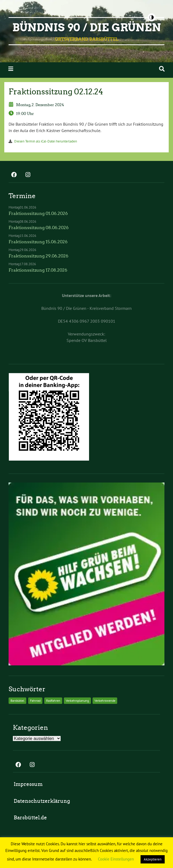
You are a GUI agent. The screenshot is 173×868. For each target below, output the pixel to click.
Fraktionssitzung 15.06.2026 (38, 242)
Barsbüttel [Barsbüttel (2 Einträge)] (17, 701)
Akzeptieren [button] (153, 859)
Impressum (28, 784)
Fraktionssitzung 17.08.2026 (38, 270)
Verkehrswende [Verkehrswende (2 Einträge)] (105, 701)
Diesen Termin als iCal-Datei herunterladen (46, 141)
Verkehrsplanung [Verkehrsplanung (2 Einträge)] (77, 701)
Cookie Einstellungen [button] (116, 859)
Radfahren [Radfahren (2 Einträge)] (53, 701)
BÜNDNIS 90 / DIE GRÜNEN (87, 28)
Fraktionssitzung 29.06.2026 (38, 256)
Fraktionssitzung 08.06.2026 (39, 228)
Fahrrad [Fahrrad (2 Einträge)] (35, 701)
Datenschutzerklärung (42, 801)
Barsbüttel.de (30, 818)
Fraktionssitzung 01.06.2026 (38, 213)
